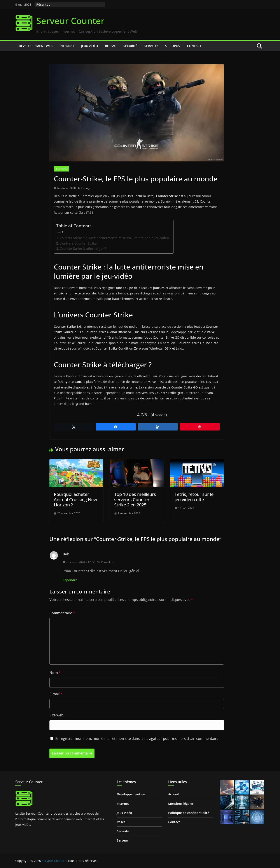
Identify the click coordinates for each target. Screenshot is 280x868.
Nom (55, 673)
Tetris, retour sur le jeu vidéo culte (194, 497)
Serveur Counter (70, 21)
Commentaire (62, 613)
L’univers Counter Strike (78, 243)
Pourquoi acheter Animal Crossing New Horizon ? (75, 500)
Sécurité (130, 46)
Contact (194, 46)
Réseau (111, 46)
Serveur (151, 46)
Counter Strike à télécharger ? (83, 248)
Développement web (36, 46)
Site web (56, 715)
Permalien (105, 562)
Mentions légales (181, 804)
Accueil (173, 794)
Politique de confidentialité (189, 813)
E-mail (56, 694)
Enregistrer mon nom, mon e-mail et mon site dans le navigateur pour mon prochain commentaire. (137, 738)
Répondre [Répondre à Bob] (70, 580)
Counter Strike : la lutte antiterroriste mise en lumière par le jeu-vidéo (114, 238)
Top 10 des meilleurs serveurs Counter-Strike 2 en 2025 (135, 500)
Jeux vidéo (90, 46)
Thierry (85, 188)
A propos (172, 46)
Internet (67, 46)
